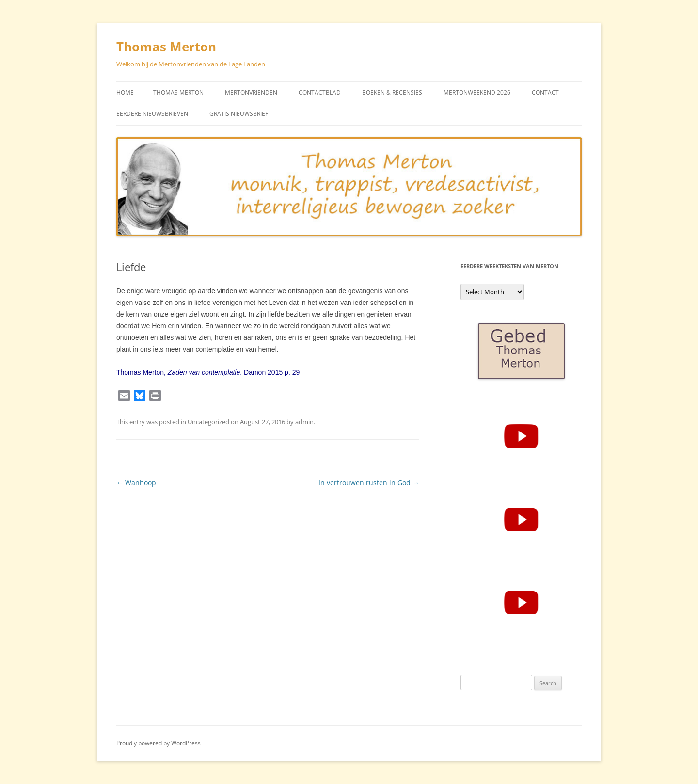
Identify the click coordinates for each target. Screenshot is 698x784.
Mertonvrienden (251, 92)
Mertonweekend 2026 (477, 92)
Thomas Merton (166, 47)
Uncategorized (208, 422)
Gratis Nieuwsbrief (239, 114)
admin (304, 422)
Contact (545, 92)
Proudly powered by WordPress (159, 743)
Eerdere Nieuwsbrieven (152, 114)
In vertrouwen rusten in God (369, 483)
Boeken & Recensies (392, 92)
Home (125, 92)
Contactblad (320, 92)
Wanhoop (136, 483)
